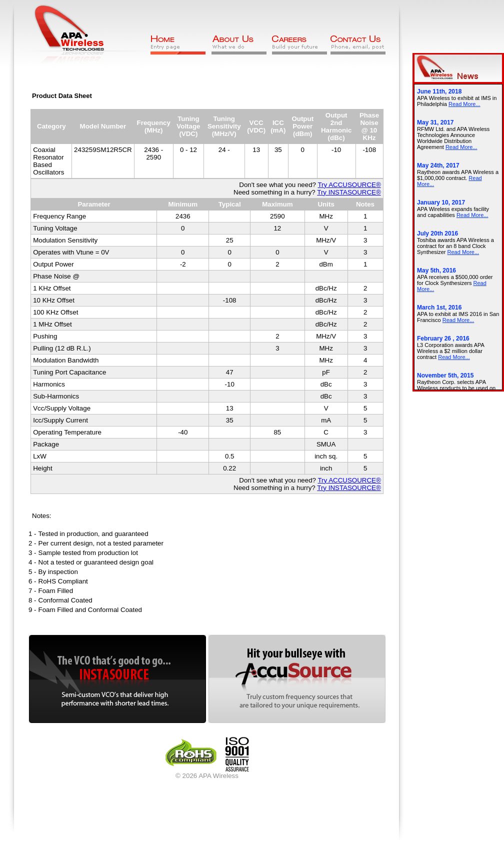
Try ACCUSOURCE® (349, 185)
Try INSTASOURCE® (349, 192)
